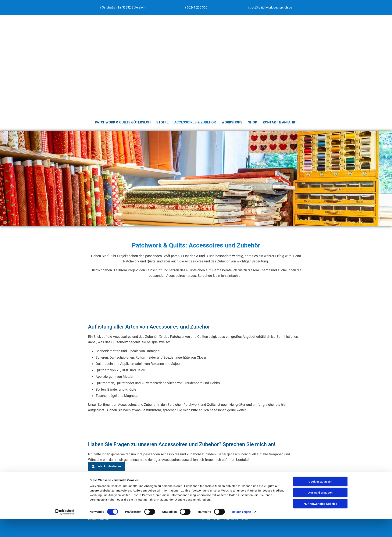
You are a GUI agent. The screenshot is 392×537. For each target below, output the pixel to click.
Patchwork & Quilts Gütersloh (123, 122)
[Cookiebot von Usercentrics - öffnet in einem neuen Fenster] (64, 530)
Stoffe (162, 122)
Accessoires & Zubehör (195, 122)
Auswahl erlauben (320, 510)
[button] (106, 466)
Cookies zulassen (320, 499)
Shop (253, 122)
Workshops (232, 122)
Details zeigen (241, 530)
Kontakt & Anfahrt (280, 122)
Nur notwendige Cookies (320, 521)
